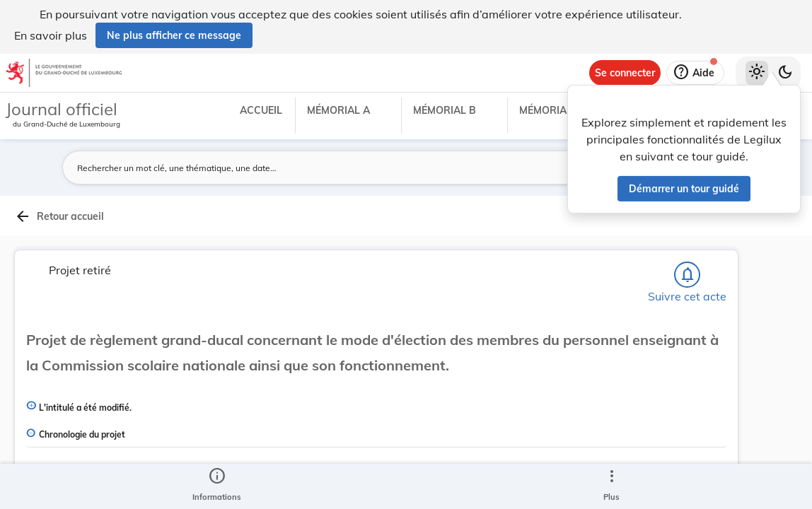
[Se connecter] (625, 73)
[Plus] (611, 486)
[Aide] (695, 73)
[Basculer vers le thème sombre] (785, 73)
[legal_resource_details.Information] (217, 486)
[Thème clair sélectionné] (757, 73)
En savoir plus (51, 35)
